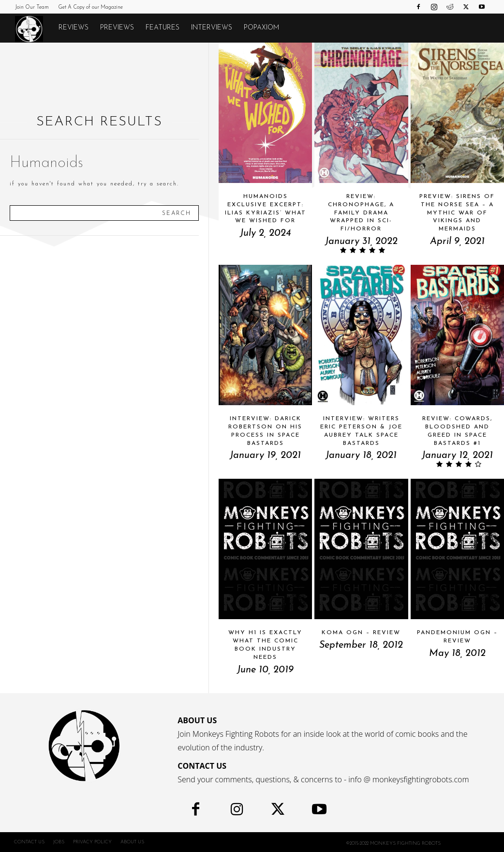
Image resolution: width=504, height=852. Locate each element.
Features (163, 28)
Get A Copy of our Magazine (90, 8)
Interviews (212, 28)
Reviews (74, 28)
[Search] (177, 213)
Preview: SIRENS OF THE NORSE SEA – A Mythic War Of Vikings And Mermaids (457, 213)
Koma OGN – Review (361, 633)
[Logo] (34, 29)
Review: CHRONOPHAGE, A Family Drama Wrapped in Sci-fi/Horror (361, 213)
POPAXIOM (261, 28)
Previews (117, 28)
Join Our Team (32, 8)
